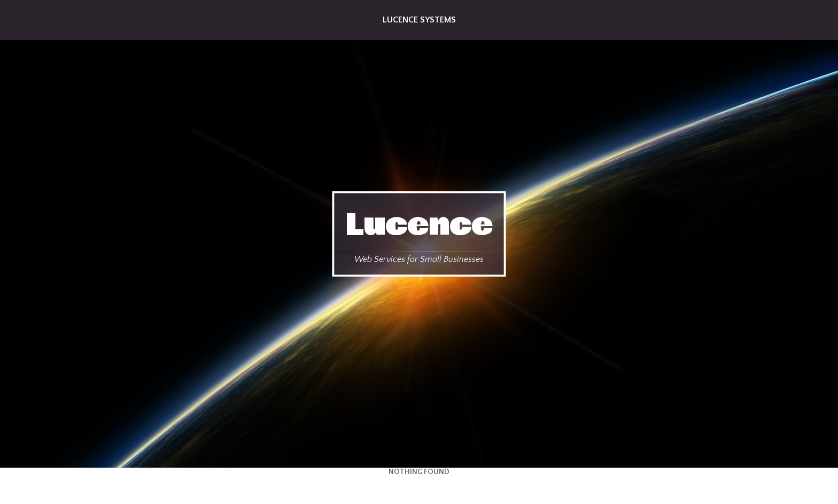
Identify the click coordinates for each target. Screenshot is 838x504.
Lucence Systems (419, 20)
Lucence (419, 224)
